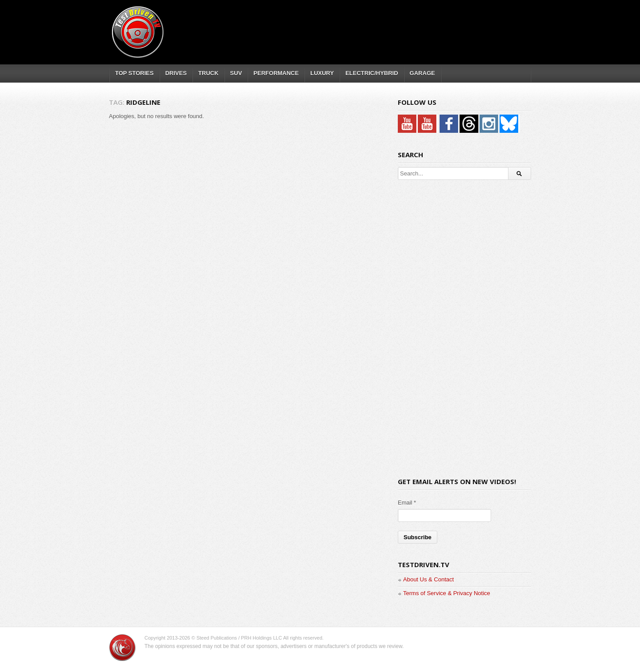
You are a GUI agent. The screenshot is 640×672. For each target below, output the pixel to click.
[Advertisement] (368, 24)
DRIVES (176, 73)
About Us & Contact (428, 579)
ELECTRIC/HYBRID (372, 73)
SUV (236, 73)
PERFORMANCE (276, 73)
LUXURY (322, 73)
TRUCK (208, 73)
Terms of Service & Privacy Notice (447, 593)
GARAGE (422, 73)
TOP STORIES (134, 73)
